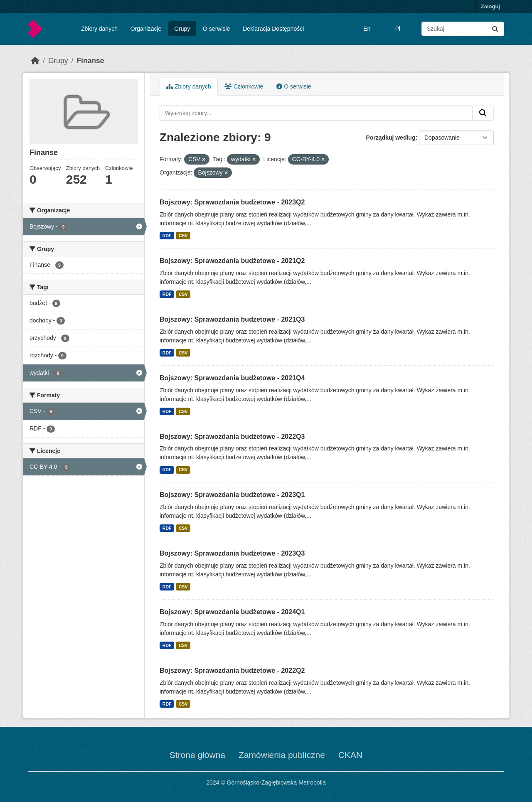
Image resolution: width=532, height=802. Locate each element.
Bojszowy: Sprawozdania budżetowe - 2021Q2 (232, 261)
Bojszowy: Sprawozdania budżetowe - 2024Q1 (232, 612)
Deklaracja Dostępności (273, 29)
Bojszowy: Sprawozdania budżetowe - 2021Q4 (232, 378)
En (367, 29)
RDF (167, 236)
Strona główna (197, 755)
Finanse (90, 61)
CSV (183, 236)
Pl (398, 29)
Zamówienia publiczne (282, 755)
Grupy (182, 29)
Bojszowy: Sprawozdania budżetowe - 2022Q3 (232, 437)
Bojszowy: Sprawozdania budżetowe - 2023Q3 (232, 553)
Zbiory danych (99, 29)
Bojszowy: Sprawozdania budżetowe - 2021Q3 (232, 319)
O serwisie (216, 29)
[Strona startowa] (35, 61)
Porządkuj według (390, 138)
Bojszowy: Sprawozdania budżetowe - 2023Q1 (232, 495)
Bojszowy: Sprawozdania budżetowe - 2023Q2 (232, 202)
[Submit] (495, 29)
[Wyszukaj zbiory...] (463, 29)
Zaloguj (490, 6)
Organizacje (146, 29)
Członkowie (244, 86)
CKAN (350, 755)
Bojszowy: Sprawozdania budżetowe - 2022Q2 (232, 670)
